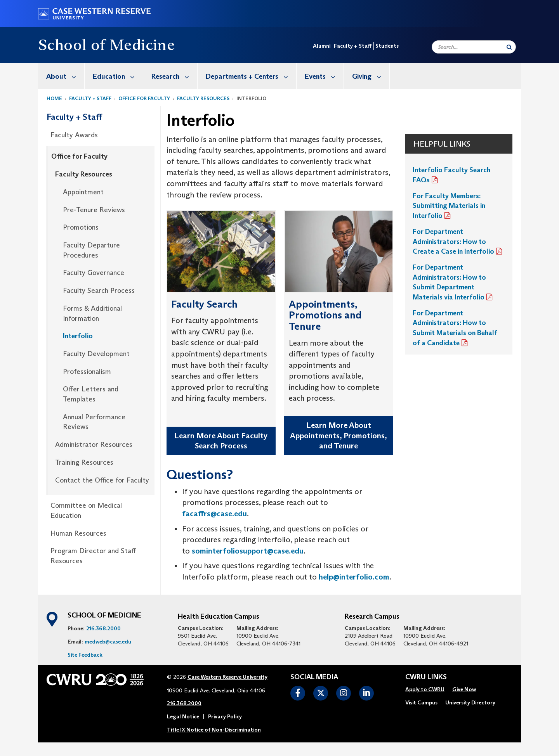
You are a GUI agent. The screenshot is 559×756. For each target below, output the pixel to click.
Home (54, 98)
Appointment (83, 192)
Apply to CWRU (425, 689)
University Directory (470, 702)
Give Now (464, 689)
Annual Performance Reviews (94, 422)
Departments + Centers (251, 76)
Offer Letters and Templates (91, 394)
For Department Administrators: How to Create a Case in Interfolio (453, 241)
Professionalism (87, 372)
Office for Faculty (144, 98)
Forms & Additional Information (92, 313)
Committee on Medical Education (86, 510)
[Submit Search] (509, 47)
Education (118, 76)
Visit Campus (421, 702)
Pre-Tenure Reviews (94, 210)
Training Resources (84, 462)
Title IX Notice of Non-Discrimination (214, 730)
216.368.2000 (103, 628)
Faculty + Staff (353, 46)
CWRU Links (426, 677)
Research (174, 76)
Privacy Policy (225, 716)
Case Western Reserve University (227, 677)
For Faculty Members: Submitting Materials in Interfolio (449, 206)
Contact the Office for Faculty (102, 480)
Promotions (81, 227)
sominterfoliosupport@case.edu (248, 551)
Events (324, 76)
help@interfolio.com (354, 577)
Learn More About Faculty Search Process (221, 441)
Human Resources (78, 533)
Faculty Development (96, 354)
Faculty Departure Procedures (91, 250)
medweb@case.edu (108, 642)
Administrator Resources (94, 445)
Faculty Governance (94, 273)
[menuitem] (61, 76)
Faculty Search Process (99, 291)
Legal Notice (183, 716)
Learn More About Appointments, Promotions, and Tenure (339, 435)
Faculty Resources (203, 98)
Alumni (322, 46)
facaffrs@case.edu (214, 514)
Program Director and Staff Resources (93, 556)
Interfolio (78, 336)
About (65, 76)
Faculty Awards (74, 135)
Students (387, 46)
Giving (371, 76)
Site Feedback (85, 655)
